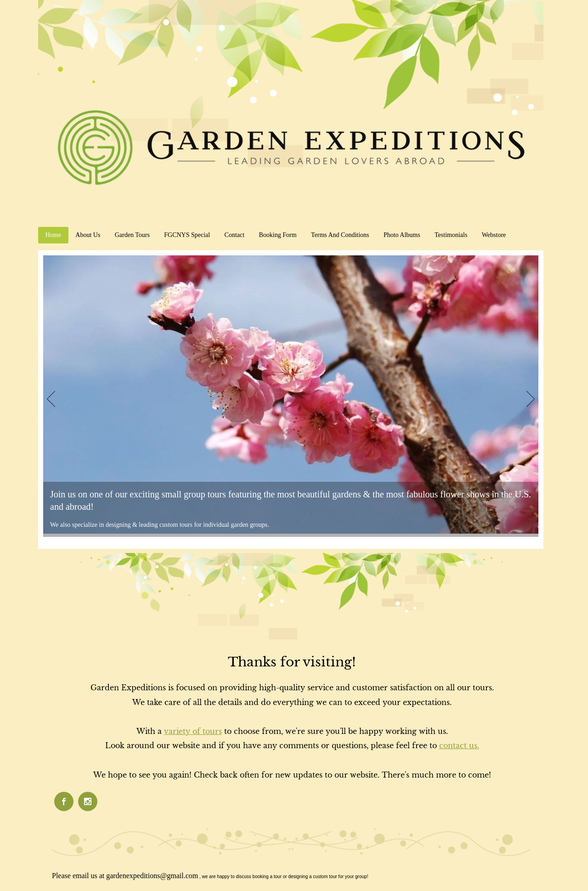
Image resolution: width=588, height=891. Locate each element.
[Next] (531, 400)
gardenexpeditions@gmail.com (152, 876)
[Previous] (51, 400)
